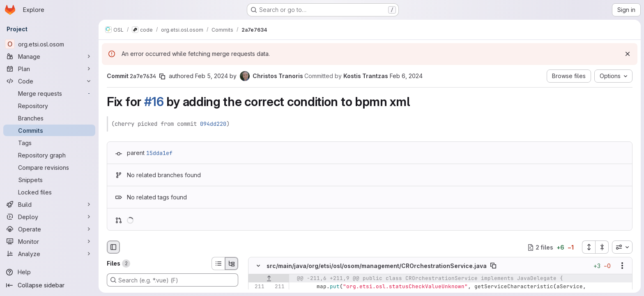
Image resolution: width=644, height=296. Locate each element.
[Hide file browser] (113, 247)
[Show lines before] (269, 279)
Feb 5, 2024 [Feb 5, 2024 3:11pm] (212, 76)
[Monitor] (49, 241)
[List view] (218, 264)
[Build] (49, 204)
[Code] (49, 81)
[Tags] (49, 143)
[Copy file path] (493, 266)
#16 (154, 102)
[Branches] (49, 118)
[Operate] (49, 229)
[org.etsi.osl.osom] (49, 44)
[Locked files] (49, 192)
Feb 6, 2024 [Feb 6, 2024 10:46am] (406, 76)
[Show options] (622, 266)
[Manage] (49, 56)
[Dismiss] (628, 54)
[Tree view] (232, 264)
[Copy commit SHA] (162, 76)
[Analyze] (49, 254)
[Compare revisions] (49, 167)
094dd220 (213, 124)
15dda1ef (159, 153)
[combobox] (622, 247)
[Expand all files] (589, 247)
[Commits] (49, 130)
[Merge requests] (49, 93)
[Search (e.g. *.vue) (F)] (172, 280)
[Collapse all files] (602, 247)
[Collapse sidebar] (49, 285)
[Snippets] (49, 180)
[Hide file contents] (258, 266)
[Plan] (49, 69)
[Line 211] (258, 287)
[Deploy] (49, 217)
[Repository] (49, 106)
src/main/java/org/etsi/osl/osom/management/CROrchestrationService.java (377, 266)
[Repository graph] (49, 155)
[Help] (49, 272)
